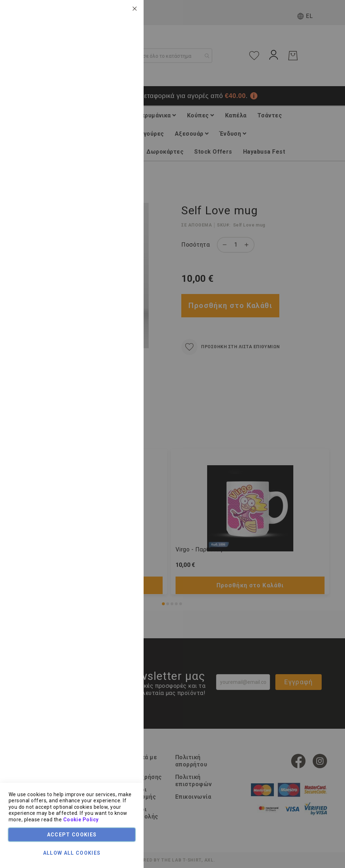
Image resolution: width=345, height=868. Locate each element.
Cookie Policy (81, 820)
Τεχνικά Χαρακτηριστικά (106, 55)
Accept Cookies (72, 835)
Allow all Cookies (72, 853)
